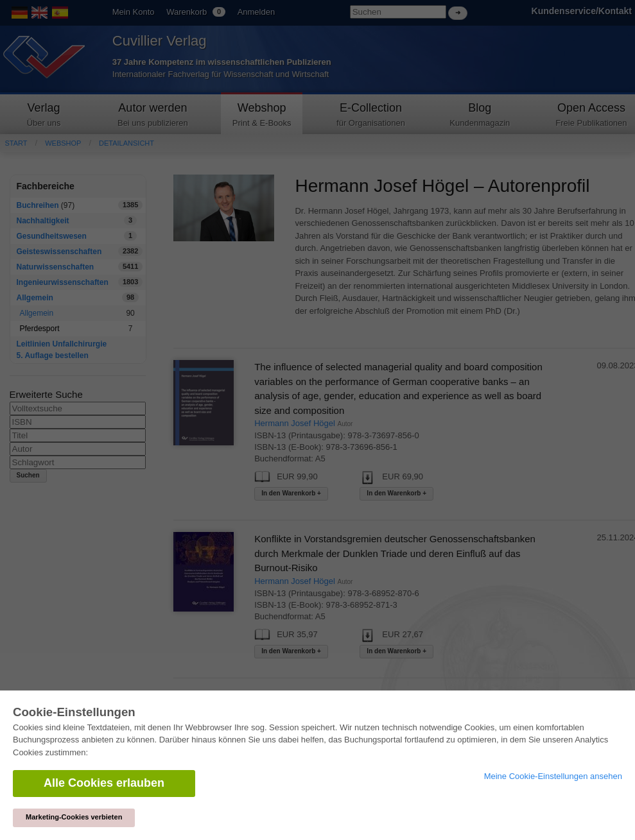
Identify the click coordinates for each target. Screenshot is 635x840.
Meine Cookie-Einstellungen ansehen (553, 776)
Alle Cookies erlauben (104, 783)
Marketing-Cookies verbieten (74, 817)
